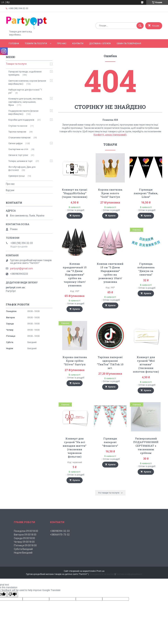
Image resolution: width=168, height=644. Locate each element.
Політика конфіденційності (129, 574)
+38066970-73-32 (60, 535)
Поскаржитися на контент (102, 574)
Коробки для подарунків (21, 120)
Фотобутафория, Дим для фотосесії (22, 168)
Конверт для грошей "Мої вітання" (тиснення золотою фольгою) (146, 364)
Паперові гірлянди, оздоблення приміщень (25, 73)
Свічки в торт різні (18, 155)
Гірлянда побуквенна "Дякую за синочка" (146, 269)
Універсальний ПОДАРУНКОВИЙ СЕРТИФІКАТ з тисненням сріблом (146, 446)
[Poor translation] (13, 594)
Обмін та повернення (129, 43)
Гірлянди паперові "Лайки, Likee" (146, 193)
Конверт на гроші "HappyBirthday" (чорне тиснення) (75, 193)
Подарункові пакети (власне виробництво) (23, 112)
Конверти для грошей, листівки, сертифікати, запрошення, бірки (25, 102)
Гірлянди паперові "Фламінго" (110, 442)
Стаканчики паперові (19, 138)
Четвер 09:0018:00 (24, 542)
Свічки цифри (15, 143)
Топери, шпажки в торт (20, 161)
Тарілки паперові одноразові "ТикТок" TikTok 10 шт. (110, 363)
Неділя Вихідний (23, 553)
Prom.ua (100, 571)
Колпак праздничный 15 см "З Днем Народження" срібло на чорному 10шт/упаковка (75, 275)
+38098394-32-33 (60, 531)
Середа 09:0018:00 (24, 538)
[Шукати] (140, 26)
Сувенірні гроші (17, 176)
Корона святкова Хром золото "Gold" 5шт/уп (110, 193)
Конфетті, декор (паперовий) (110, 135)
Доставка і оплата (100, 43)
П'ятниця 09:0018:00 (25, 545)
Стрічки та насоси (18, 126)
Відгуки (10, 190)
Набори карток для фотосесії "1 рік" (25, 91)
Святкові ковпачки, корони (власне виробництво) (27, 82)
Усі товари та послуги (109, 493)
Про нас (62, 43)
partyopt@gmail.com (22, 269)
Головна (14, 43)
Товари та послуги (36, 43)
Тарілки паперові (17, 132)
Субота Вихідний (23, 549)
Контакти (78, 43)
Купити (76, 216)
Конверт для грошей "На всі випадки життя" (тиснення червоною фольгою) (75, 447)
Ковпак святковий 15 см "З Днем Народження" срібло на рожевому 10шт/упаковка (110, 273)
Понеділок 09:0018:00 (26, 531)
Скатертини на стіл (18, 149)
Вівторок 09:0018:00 (25, 535)
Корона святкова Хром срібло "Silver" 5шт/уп (75, 361)
